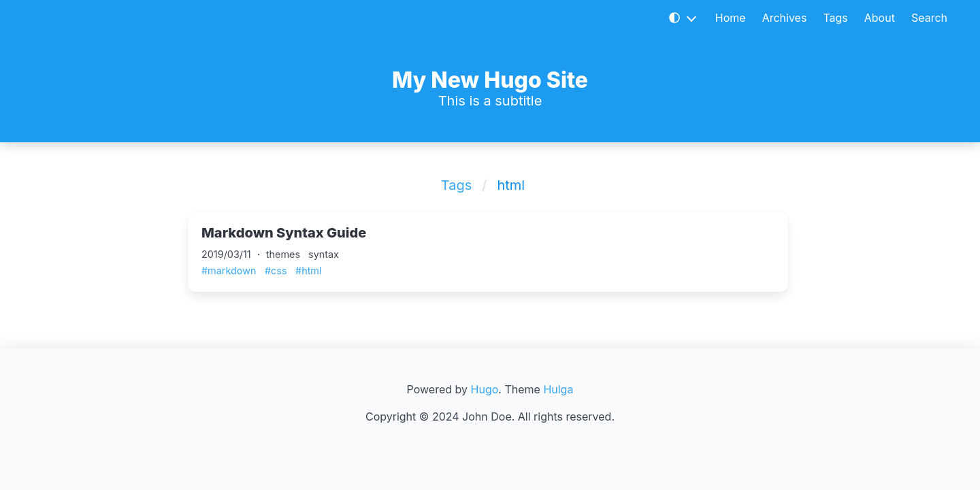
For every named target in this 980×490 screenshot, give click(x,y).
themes (283, 254)
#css (276, 271)
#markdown (229, 271)
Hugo (485, 389)
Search (929, 18)
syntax (324, 254)
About (880, 18)
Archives (785, 18)
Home (731, 18)
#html (308, 271)
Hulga (558, 389)
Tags (835, 18)
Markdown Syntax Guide (284, 233)
